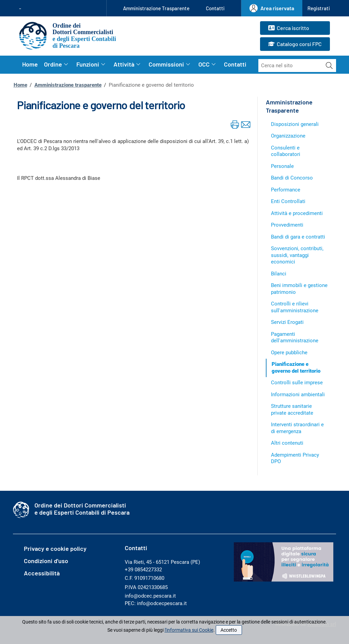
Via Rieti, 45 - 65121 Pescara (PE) (162, 562)
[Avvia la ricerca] (329, 66)
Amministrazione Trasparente (156, 8)
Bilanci (279, 274)
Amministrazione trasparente (68, 85)
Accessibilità (42, 573)
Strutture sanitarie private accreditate (292, 410)
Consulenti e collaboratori (286, 151)
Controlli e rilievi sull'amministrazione (295, 307)
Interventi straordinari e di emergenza (297, 428)
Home (30, 64)
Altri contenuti (287, 443)
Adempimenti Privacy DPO (295, 458)
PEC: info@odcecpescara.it (156, 603)
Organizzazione (288, 136)
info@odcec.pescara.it (150, 596)
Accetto (229, 630)
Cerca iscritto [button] (289, 28)
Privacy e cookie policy (55, 548)
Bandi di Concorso (292, 178)
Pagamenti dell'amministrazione (295, 338)
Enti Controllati (288, 201)
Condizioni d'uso (46, 561)
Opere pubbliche (289, 353)
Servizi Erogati (287, 322)
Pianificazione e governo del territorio (296, 368)
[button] (319, 8)
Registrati (319, 8)
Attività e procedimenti (297, 213)
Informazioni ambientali (298, 395)
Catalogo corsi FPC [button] (295, 44)
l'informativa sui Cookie (189, 630)
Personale (282, 166)
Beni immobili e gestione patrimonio (299, 289)
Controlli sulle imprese (297, 383)
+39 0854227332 (143, 570)
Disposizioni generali (295, 124)
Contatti (215, 8)
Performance (286, 190)
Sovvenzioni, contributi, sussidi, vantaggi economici (297, 255)
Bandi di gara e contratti (298, 237)
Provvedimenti (287, 225)
